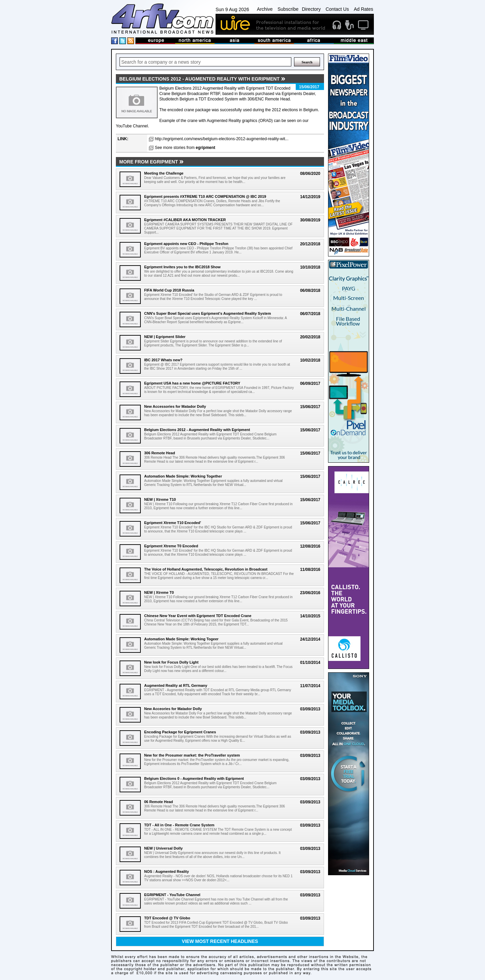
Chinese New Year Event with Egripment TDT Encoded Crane (198, 616)
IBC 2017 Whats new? (163, 360)
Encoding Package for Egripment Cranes (180, 732)
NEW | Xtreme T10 (160, 499)
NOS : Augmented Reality (167, 871)
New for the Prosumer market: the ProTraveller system (192, 755)
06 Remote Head (159, 802)
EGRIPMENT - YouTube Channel (172, 895)
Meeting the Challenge (164, 173)
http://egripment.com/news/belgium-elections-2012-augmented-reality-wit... (222, 139)
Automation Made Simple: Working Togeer (181, 639)
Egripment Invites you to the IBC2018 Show (182, 267)
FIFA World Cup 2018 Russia (169, 290)
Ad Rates (363, 9)
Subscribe (288, 9)
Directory (311, 9)
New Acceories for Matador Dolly (173, 709)
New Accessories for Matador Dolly (175, 406)
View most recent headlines (220, 941)
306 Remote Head (160, 453)
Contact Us (337, 9)
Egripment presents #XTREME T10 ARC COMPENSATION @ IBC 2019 (205, 196)
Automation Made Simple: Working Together (183, 476)
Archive (265, 9)
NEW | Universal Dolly (163, 848)
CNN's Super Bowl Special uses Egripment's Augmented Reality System (207, 313)
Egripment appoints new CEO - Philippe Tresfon (186, 244)
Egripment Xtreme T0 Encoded (171, 546)
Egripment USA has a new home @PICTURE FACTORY (192, 383)
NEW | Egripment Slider (165, 337)
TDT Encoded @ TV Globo (167, 918)
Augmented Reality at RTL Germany (176, 685)
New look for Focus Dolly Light (171, 662)
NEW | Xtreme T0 (159, 592)
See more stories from (185, 148)
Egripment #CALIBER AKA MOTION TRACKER (185, 220)
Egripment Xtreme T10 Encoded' (173, 523)
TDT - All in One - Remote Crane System (179, 825)
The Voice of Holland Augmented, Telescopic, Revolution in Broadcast (206, 569)
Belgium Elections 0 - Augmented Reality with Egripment (194, 778)
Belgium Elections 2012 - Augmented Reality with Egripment (197, 430)
